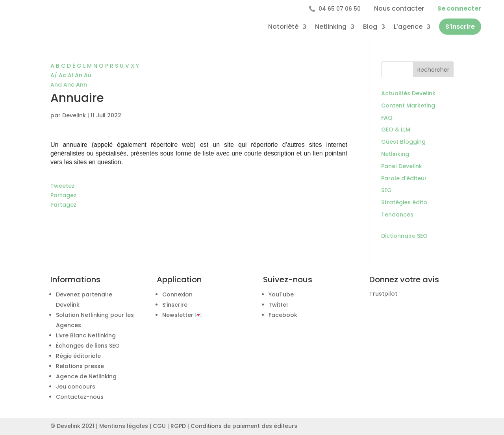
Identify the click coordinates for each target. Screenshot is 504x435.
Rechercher (433, 70)
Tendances (397, 215)
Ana (57, 85)
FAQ (387, 118)
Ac (63, 75)
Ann (82, 85)
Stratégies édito (404, 202)
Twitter (279, 305)
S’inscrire (460, 27)
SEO (386, 190)
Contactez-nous (80, 397)
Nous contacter (399, 8)
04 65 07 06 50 (335, 9)
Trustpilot (383, 294)
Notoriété (283, 27)
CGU (159, 426)
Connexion (177, 294)
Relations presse (80, 366)
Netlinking (331, 27)
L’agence (408, 27)
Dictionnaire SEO (404, 236)
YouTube (281, 294)
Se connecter (459, 8)
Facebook (283, 315)
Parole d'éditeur (404, 178)
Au (88, 75)
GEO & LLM (396, 130)
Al (71, 75)
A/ (55, 75)
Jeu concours (76, 387)
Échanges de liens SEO (88, 346)
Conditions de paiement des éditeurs (244, 426)
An (79, 75)
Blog (370, 27)
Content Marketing (408, 106)
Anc (70, 85)
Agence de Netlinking (86, 376)
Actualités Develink (408, 93)
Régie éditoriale (78, 356)
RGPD (178, 426)
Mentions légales (124, 426)
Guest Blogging (403, 142)
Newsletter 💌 (182, 315)
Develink (74, 115)
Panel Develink (402, 166)
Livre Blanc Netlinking (86, 335)
